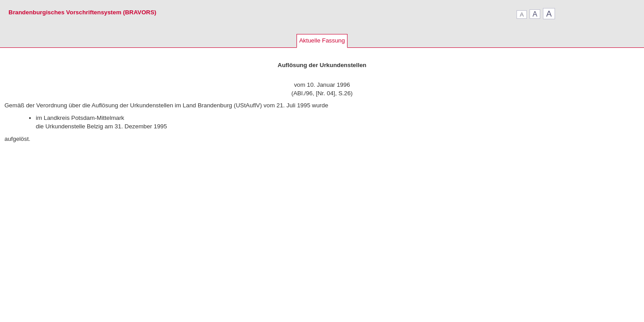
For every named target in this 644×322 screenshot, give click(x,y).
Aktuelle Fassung (322, 40)
